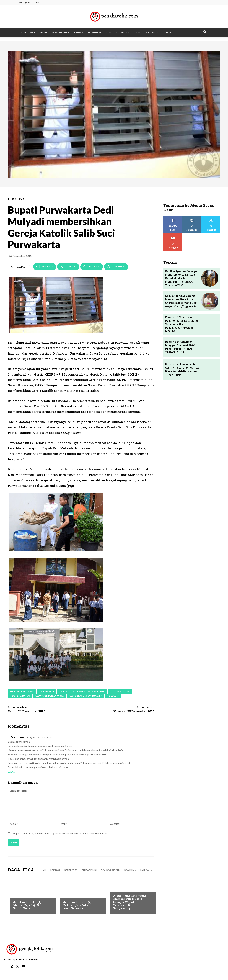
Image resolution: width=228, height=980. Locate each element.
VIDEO (168, 32)
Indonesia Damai (20, 696)
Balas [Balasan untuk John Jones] (11, 772)
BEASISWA (55, 870)
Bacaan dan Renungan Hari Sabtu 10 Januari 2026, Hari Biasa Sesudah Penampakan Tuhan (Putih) (182, 370)
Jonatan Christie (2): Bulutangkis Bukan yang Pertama (78, 905)
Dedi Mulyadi (46, 692)
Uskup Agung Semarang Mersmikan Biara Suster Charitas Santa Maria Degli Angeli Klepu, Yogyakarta (182, 301)
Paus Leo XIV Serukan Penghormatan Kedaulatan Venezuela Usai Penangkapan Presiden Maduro (182, 324)
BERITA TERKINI (89, 870)
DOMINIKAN (130, 870)
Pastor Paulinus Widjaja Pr (85, 696)
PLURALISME (123, 32)
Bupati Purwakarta (22, 692)
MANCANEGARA (61, 32)
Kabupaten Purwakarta (49, 696)
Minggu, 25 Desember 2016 (134, 711)
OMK (109, 32)
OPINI (138, 32)
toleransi (113, 696)
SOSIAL (44, 32)
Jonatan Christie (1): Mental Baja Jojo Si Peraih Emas (28, 905)
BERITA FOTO (152, 32)
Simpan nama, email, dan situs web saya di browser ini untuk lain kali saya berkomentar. (60, 833)
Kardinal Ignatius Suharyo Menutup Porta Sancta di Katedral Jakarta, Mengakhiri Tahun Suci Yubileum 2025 (181, 278)
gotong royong (120, 692)
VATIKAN (79, 32)
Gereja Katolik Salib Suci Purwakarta (82, 692)
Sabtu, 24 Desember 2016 (27, 711)
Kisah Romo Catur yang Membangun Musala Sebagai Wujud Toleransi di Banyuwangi (130, 902)
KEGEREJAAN (28, 32)
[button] (205, 33)
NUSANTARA (95, 32)
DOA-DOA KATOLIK (110, 870)
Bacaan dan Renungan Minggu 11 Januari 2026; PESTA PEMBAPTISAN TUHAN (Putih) (180, 347)
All (44, 870)
